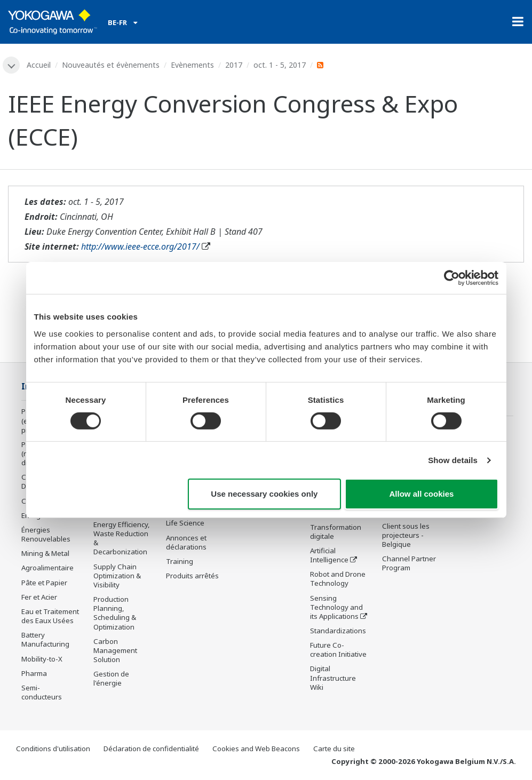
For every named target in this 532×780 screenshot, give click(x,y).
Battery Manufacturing (45, 639)
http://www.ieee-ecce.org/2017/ (140, 246)
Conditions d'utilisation (53, 749)
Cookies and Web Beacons (256, 749)
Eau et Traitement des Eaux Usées (50, 616)
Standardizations (338, 631)
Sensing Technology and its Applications (336, 607)
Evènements (192, 65)
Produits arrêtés (192, 576)
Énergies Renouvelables (46, 534)
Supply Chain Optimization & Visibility (117, 576)
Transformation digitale (336, 532)
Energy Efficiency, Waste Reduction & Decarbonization (122, 538)
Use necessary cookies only (264, 494)
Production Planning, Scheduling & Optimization (115, 613)
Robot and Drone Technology (338, 579)
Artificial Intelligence (329, 555)
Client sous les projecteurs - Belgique (406, 535)
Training (180, 561)
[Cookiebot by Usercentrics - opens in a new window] (452, 278)
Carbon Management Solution (115, 650)
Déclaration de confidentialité (151, 749)
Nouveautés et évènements (111, 65)
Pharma (34, 673)
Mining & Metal (45, 553)
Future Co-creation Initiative (338, 650)
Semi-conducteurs (42, 692)
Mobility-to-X (42, 659)
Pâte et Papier (44, 583)
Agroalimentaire (47, 568)
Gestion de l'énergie (111, 678)
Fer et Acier (39, 597)
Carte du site (334, 749)
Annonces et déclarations (186, 542)
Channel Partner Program (409, 563)
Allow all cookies (422, 494)
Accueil (39, 65)
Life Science (185, 523)
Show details (453, 460)
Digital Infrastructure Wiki (333, 678)
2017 (234, 65)
